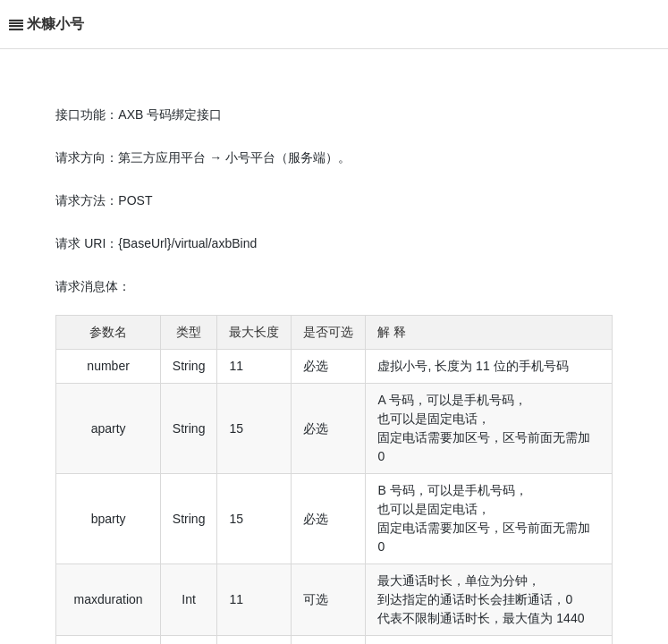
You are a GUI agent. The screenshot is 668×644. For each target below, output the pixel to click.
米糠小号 (55, 24)
